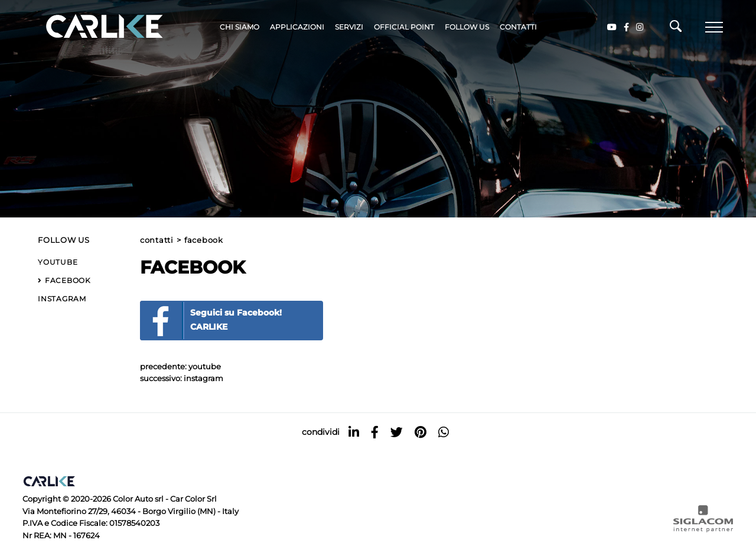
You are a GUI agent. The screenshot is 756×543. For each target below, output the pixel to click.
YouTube (205, 367)
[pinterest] (421, 432)
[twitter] (397, 432)
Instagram (203, 378)
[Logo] (87, 27)
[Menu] (714, 27)
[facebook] (375, 432)
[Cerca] (676, 29)
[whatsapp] (444, 432)
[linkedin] (354, 432)
